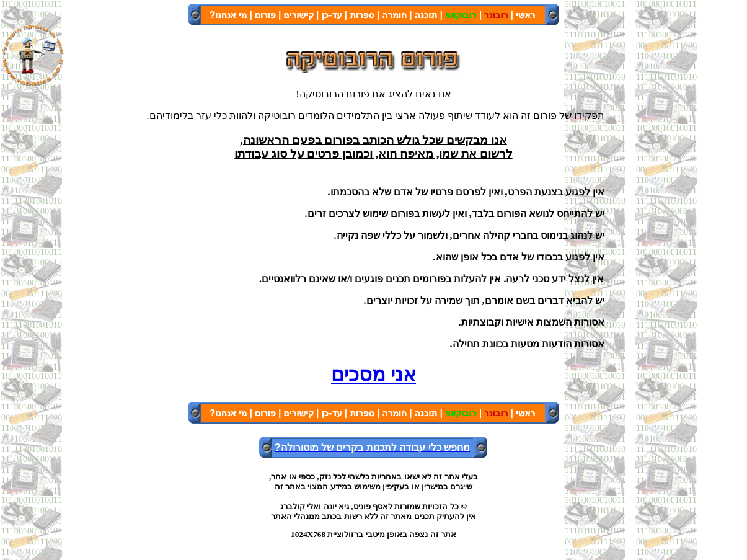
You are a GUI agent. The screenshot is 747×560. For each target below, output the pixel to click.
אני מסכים (373, 375)
